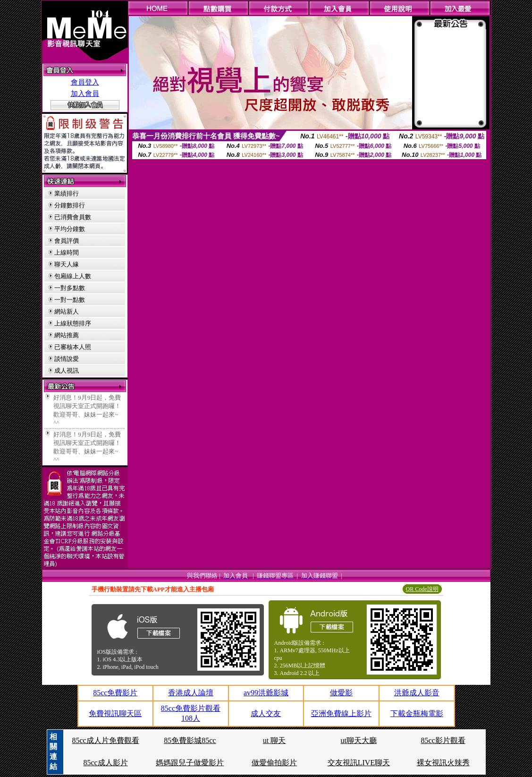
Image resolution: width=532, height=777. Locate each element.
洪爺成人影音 (417, 693)
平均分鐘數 (70, 229)
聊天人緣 (67, 264)
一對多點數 (70, 288)
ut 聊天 (274, 740)
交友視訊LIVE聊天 (359, 763)
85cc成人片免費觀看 (105, 740)
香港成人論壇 (191, 693)
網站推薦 (67, 335)
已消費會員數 (73, 217)
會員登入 (85, 82)
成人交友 (266, 713)
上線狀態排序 (73, 323)
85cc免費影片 (115, 693)
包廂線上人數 (73, 276)
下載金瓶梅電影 (417, 713)
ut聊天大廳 (359, 740)
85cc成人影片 (105, 763)
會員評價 (67, 241)
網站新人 (67, 312)
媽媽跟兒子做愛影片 (190, 763)
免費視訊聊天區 (115, 713)
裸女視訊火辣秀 (443, 763)
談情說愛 (67, 359)
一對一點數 (70, 300)
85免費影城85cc (190, 740)
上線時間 (67, 252)
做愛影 (341, 693)
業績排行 (67, 193)
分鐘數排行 (70, 205)
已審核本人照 (73, 347)
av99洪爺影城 (266, 693)
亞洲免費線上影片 (341, 713)
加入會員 (85, 94)
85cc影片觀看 (443, 740)
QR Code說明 (422, 589)
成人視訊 (67, 371)
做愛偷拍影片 (274, 763)
